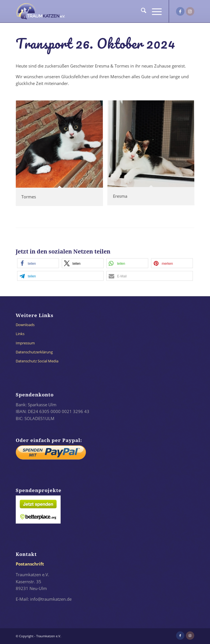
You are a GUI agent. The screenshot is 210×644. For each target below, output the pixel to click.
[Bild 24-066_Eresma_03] (153, 155)
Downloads (25, 325)
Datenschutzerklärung (34, 352)
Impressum (25, 343)
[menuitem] (141, 11)
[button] (38, 263)
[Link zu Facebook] (180, 11)
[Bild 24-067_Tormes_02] (61, 155)
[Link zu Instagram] (190, 11)
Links (20, 334)
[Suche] (141, 11)
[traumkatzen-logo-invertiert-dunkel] (87, 11)
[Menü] (154, 11)
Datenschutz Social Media (37, 361)
